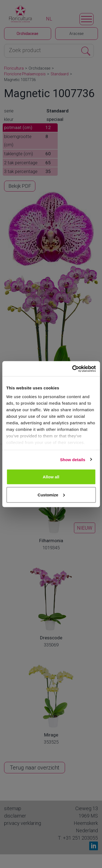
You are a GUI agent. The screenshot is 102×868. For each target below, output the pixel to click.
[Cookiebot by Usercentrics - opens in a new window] (73, 369)
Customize (51, 495)
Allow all (51, 477)
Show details (73, 459)
